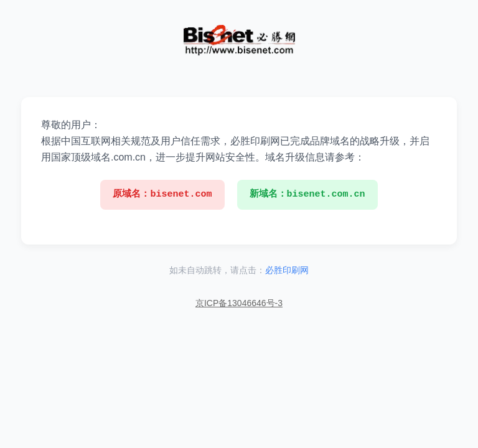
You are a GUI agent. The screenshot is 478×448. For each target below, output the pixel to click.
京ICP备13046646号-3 (239, 303)
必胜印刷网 (287, 270)
